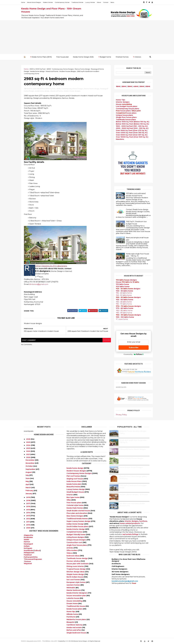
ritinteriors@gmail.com (41, 285)
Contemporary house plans (125, 108)
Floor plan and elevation (77, 513)
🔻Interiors (137, 57)
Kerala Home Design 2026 (83, 57)
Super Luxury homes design (79, 521)
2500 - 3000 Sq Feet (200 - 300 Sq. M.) (130, 128)
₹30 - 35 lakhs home (122, 291)
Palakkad (28, 555)
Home (26, 2)
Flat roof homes (74, 476)
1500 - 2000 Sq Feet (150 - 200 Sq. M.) (129, 126)
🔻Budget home (104, 57)
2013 (28, 516)
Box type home (73, 497)
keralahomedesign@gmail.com (125, 581)
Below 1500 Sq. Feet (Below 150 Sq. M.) (130, 124)
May (27, 481)
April (28, 484)
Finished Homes (122, 57)
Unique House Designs (77, 540)
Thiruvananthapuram (33, 559)
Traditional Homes (80, 2)
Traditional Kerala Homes (77, 518)
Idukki (26, 539)
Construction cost (75, 542)
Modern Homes (51, 2)
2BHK (121, 86)
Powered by (131, 354)
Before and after (74, 630)
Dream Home (72, 603)
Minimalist (71, 588)
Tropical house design (76, 569)
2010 (28, 525)
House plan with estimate (78, 564)
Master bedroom (74, 590)
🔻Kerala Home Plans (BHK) (41, 57)
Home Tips (118, 100)
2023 (28, 448)
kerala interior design (76, 529)
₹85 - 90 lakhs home (121, 313)
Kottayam (28, 548)
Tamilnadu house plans (123, 119)
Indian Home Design (75, 524)
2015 (28, 510)
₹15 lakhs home (120, 284)
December (30, 460)
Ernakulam (28, 537)
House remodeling (75, 601)
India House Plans (74, 481)
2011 (28, 522)
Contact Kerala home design (135, 209)
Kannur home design (85, 69)
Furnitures (71, 617)
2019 (28, 497)
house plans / (126, 111)
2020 (28, 457)
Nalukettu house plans (77, 619)
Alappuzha (28, 535)
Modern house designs (75, 71)
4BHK (51, 69)
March (28, 487)
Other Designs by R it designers (54, 267)
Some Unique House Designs (131, 467)
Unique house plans (122, 115)
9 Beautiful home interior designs (133, 449)
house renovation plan (76, 595)
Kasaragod (28, 544)
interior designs (132, 521)
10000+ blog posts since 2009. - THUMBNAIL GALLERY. (42, 641)
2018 (28, 500)
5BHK (139, 86)
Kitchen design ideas (76, 572)
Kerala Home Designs (37, 2)
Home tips (71, 611)
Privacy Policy (119, 415)
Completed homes (75, 532)
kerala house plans (75, 609)
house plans (124, 113)
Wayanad (28, 564)
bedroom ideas (73, 556)
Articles (70, 548)
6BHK (145, 86)
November (30, 463)
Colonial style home (75, 505)
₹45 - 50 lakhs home (121, 295)
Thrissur (27, 561)
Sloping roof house (75, 479)
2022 (28, 451)
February (29, 490)
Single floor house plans (124, 117)
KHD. (70, 641)
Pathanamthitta (31, 557)
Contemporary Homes (65, 2)
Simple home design (76, 574)
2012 (28, 519)
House (121, 104)
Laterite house (73, 598)
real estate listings (130, 534)
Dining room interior (75, 566)
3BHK (127, 86)
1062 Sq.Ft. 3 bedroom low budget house (134, 223)
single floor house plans (77, 545)
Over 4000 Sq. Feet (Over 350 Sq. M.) (129, 133)
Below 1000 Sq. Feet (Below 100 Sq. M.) (130, 122)
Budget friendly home (76, 534)
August (29, 472)
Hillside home (73, 614)
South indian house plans (78, 526)
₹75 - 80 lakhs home (122, 308)
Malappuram (29, 553)
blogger (104, 342)
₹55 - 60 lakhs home (122, 299)
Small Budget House (76, 492)
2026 (28, 439)
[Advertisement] (87, 37)
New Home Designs (75, 516)
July (27, 475)
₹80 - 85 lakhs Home (122, 310)
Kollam (27, 546)
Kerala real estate (74, 627)
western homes (74, 585)
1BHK (115, 86)
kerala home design (45, 71)
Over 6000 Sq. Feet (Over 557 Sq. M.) (129, 135)
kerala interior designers (77, 593)
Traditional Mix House (76, 606)
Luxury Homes (93, 2)
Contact (108, 2)
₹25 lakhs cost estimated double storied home (133, 194)
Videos (70, 553)
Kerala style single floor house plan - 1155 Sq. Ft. (135, 255)
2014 (28, 513)
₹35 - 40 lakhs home (121, 293)
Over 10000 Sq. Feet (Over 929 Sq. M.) (129, 137)
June (28, 478)
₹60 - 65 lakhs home (121, 302)
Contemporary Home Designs (66, 69)
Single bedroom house (77, 633)
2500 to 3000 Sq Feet (40, 69)
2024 (28, 445)
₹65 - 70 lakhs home (121, 304)
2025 (28, 442)
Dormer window (74, 561)
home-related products (130, 523)
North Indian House (75, 577)
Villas (69, 500)
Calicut (37, 550)
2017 (28, 503)
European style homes (76, 582)
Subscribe (131, 347)
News (115, 2)
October (29, 466)
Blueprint (71, 622)
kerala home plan (74, 484)
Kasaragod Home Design (36, 92)
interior (70, 495)
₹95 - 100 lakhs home (122, 317)
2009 (28, 528)
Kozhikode (28, 550)
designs (120, 102)
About (102, 2)
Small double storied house (79, 511)
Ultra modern (72, 550)
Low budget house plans (124, 106)
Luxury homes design (76, 489)
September (30, 469)
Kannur (27, 542)
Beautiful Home (74, 487)
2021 (28, 454)
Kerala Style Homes (75, 508)
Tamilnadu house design (77, 558)
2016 (28, 506)
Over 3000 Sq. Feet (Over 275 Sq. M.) (129, 130)
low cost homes (74, 579)
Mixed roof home (60, 71)
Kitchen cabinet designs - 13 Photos (133, 494)
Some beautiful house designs (131, 458)
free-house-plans (74, 502)
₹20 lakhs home (120, 286)
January (29, 493)
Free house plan (62, 57)
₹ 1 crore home (119, 319)
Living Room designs (76, 537)
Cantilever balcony (75, 625)
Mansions (117, 139)
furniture (143, 521)
